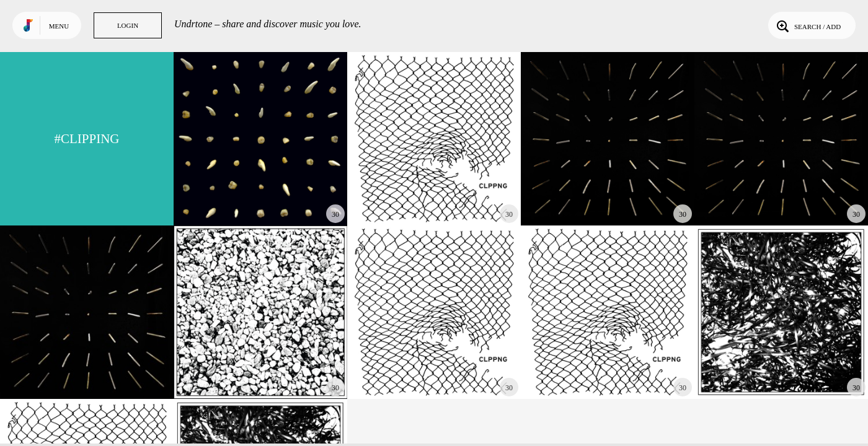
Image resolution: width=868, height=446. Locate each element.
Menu (59, 26)
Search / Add (808, 25)
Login (128, 25)
